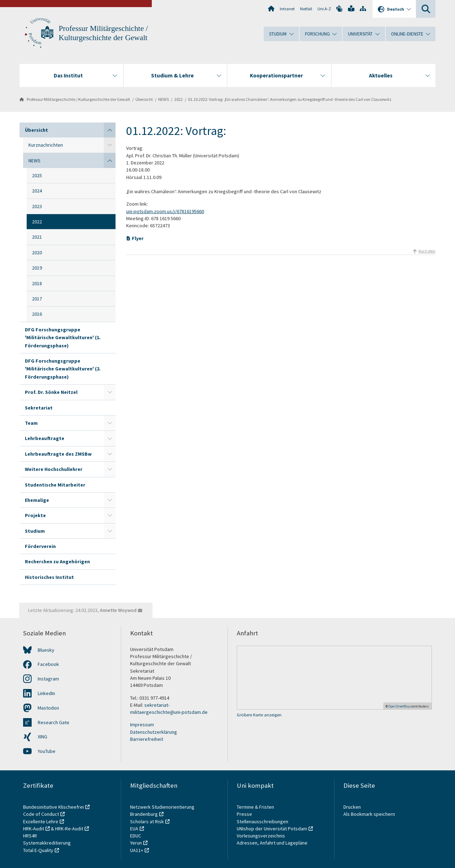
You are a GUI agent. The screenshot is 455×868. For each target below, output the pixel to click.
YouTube (47, 751)
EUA (134, 829)
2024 (37, 191)
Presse (245, 814)
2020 (37, 253)
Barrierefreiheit (147, 739)
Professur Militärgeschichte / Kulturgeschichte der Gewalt (78, 99)
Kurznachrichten (46, 145)
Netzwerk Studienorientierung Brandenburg (162, 810)
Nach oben (427, 251)
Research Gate (53, 722)
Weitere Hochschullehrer (54, 469)
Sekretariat (39, 408)
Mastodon (48, 708)
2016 (37, 314)
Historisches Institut (49, 577)
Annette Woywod (118, 610)
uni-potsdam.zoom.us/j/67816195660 (165, 211)
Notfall (306, 9)
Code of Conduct (41, 814)
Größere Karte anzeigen (259, 715)
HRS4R (30, 836)
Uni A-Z (324, 9)
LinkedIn (46, 693)
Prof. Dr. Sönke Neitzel (51, 392)
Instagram (48, 679)
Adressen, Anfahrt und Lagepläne (272, 843)
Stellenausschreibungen (263, 821)
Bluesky (46, 650)
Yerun (136, 843)
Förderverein (40, 546)
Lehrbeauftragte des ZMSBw (58, 454)
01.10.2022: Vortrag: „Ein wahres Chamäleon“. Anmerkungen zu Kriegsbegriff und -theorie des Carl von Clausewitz (290, 99)
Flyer (138, 238)
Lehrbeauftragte (45, 438)
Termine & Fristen (256, 807)
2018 (37, 283)
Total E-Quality (38, 850)
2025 (37, 175)
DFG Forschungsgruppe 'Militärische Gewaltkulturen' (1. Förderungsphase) (63, 338)
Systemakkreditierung (47, 843)
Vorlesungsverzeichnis (261, 836)
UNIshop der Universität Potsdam (272, 829)
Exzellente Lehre (41, 821)
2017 (37, 299)
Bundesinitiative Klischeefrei (53, 807)
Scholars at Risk (147, 821)
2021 (37, 237)
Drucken (352, 807)
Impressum (142, 725)
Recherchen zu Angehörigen (57, 562)
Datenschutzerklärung (154, 732)
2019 (37, 268)
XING (42, 737)
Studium (35, 531)
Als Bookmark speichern (369, 814)
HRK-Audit (34, 829)
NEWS (164, 99)
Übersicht (144, 99)
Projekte (35, 515)
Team (31, 423)
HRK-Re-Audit (69, 829)
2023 (37, 206)
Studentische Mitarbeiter (55, 485)
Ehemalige (37, 500)
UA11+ (137, 850)
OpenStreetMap (399, 706)
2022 (178, 99)
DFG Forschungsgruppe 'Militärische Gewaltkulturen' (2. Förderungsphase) (63, 369)
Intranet (287, 9)
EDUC (136, 836)
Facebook (48, 664)
